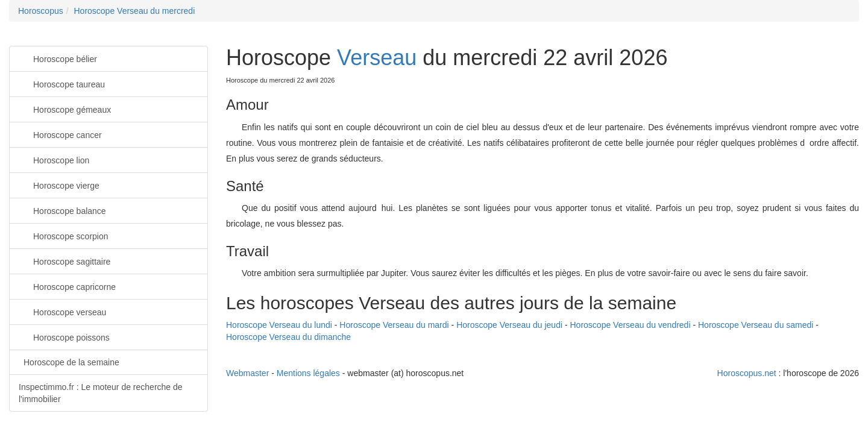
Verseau (377, 58)
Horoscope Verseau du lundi (279, 325)
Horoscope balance (62, 210)
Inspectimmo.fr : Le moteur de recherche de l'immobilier (101, 393)
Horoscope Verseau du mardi (394, 325)
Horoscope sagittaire (64, 261)
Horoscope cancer (60, 134)
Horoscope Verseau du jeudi (509, 325)
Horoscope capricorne (67, 286)
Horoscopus (41, 11)
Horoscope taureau (62, 83)
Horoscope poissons (64, 337)
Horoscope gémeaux (65, 109)
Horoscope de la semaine (71, 362)
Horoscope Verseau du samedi (756, 325)
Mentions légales (308, 373)
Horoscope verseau (62, 311)
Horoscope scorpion (64, 235)
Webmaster (247, 373)
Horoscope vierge (59, 185)
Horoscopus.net (747, 373)
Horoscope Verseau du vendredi (631, 325)
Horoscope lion (54, 159)
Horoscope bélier (58, 58)
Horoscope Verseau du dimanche (288, 337)
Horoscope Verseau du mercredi (134, 11)
